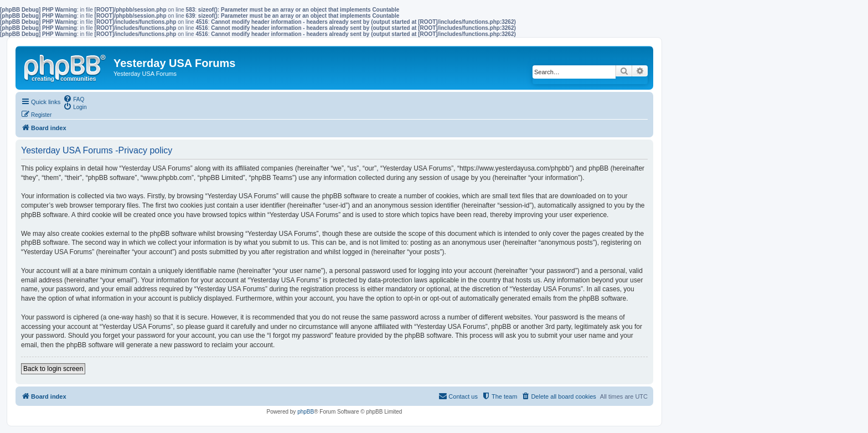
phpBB (306, 412)
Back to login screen (53, 369)
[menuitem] (74, 99)
